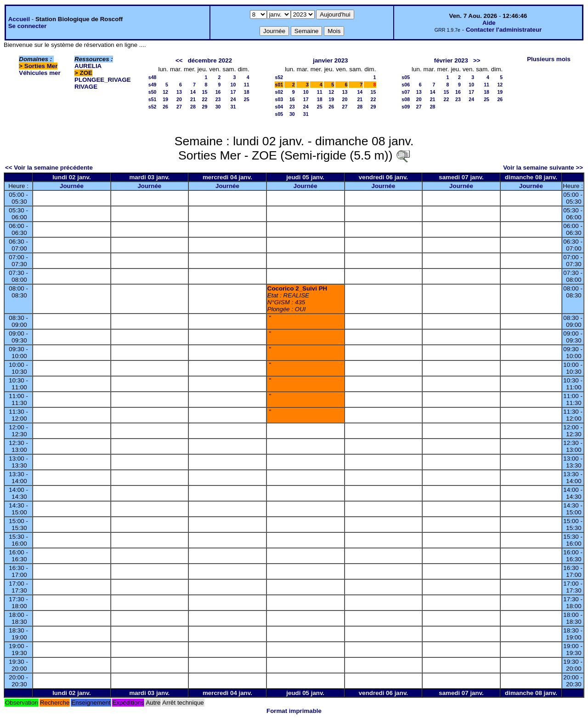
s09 (406, 107)
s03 (279, 99)
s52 (153, 107)
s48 (153, 77)
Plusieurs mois (549, 59)
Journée (72, 186)
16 (218, 92)
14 (193, 92)
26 (165, 107)
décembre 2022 (210, 60)
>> (477, 60)
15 (204, 92)
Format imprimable (294, 711)
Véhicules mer (40, 73)
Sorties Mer (41, 66)
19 (165, 99)
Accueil (19, 19)
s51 (153, 99)
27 (179, 107)
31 (233, 107)
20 (179, 99)
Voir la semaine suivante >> (543, 168)
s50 (153, 92)
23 (218, 99)
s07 (406, 92)
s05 (279, 114)
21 (193, 99)
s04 (279, 107)
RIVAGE (86, 87)
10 (233, 85)
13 (179, 92)
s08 (406, 99)
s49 (153, 85)
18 (247, 92)
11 (247, 85)
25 (247, 99)
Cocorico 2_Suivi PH (297, 288)
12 (165, 92)
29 (204, 107)
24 (233, 99)
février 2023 (451, 60)
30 (218, 107)
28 (193, 107)
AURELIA (88, 66)
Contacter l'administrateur (504, 30)
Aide (489, 23)
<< (179, 60)
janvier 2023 (330, 60)
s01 (279, 85)
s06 (406, 85)
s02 (279, 92)
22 (204, 99)
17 (233, 92)
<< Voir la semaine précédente (49, 168)
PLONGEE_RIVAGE (103, 80)
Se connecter (28, 26)
